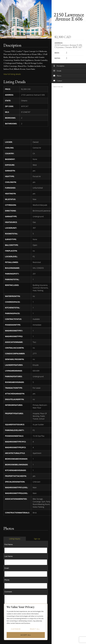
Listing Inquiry (15, 539)
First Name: (9, 544)
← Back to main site (57, 87)
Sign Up (37, 539)
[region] (26, 622)
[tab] (15, 539)
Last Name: (9, 556)
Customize (16, 629)
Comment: (8, 592)
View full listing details (12, 74)
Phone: (7, 580)
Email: (7, 568)
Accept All (26, 635)
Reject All (35, 629)
